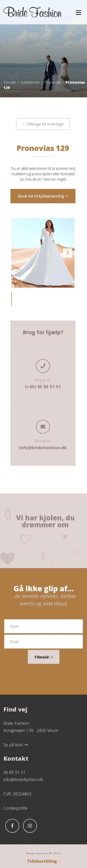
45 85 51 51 (14, 772)
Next (68, 253)
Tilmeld (44, 657)
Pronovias (53, 82)
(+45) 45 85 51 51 (43, 387)
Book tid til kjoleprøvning (43, 196)
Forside (10, 82)
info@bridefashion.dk (43, 448)
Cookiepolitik (15, 808)
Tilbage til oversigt (43, 124)
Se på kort (16, 745)
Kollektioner (30, 82)
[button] (79, 13)
